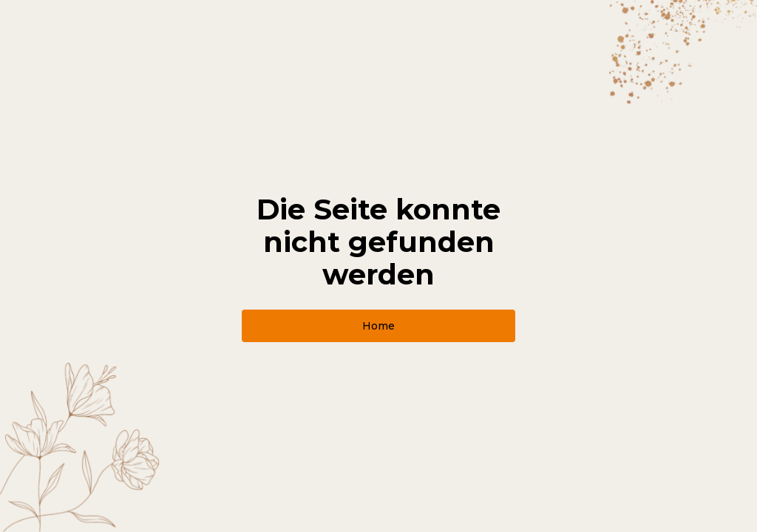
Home (378, 326)
